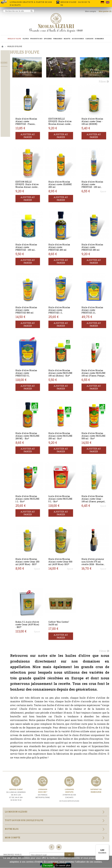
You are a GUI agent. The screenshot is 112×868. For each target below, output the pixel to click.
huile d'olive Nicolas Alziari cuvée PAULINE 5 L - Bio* (67, 467)
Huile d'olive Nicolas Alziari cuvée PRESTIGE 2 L (96, 290)
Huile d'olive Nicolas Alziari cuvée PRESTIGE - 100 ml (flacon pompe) (94, 175)
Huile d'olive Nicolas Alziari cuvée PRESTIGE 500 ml (38, 291)
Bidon (6, 133)
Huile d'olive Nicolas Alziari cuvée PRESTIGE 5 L (38, 349)
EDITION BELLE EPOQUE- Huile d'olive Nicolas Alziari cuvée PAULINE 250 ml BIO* (37, 177)
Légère (6, 124)
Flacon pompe (10, 141)
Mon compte (91, 11)
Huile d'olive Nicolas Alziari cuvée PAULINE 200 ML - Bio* (38, 409)
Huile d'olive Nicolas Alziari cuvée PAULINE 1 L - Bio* (38, 467)
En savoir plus (63, 865)
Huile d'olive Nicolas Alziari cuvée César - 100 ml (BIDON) (96, 116)
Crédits (56, 845)
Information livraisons (18, 845)
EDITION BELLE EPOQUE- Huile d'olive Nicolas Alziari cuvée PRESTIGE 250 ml (66, 117)
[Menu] (107, 846)
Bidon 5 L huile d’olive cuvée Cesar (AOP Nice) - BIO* (38, 583)
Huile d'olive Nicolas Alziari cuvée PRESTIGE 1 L (67, 290)
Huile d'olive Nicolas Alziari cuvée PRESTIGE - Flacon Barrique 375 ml (38, 117)
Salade (7, 105)
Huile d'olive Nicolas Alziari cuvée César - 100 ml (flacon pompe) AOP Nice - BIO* (96, 469)
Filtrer (104, 79)
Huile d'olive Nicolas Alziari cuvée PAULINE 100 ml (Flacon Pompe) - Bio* (96, 351)
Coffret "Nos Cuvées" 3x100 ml (67, 582)
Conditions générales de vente (78, 845)
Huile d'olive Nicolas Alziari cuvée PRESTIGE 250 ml (96, 233)
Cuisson (7, 101)
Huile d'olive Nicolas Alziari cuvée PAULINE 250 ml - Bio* (67, 409)
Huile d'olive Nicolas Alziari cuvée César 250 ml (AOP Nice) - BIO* (38, 526)
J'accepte (48, 865)
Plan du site (28, 851)
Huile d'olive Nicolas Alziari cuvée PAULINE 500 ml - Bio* (95, 409)
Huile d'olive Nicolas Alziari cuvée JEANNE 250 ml (66, 174)
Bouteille (8, 137)
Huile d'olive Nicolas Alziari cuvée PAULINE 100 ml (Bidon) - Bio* (67, 350)
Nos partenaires (11, 851)
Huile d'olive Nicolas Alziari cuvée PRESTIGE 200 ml (67, 233)
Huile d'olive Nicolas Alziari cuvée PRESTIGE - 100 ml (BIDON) (37, 233)
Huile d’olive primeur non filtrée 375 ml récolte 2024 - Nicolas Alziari (96, 526)
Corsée (7, 116)
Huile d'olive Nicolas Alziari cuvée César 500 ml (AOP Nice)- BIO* (66, 526)
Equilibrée (8, 120)
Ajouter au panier (38, 128)
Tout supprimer (13, 67)
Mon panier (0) (105, 11)
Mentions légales (41, 845)
